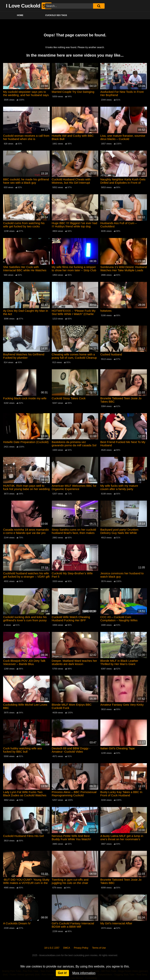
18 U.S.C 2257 (52, 948)
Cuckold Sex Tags (56, 15)
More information (84, 973)
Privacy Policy (81, 948)
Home (20, 15)
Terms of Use (99, 948)
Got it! (62, 973)
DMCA (67, 948)
